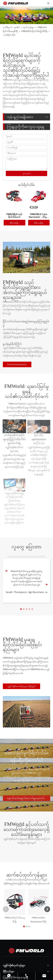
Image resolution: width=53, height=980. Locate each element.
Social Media (11, 971)
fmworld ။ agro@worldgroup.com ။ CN (24, 967)
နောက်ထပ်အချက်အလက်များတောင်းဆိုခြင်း (26, 799)
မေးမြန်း (14, 223)
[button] (21, 609)
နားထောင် (27, 173)
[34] (26, 257)
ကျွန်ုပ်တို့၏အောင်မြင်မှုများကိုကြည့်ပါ (21, 686)
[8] (26, 712)
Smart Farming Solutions (17, 364)
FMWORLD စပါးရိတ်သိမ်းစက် (14, 216)
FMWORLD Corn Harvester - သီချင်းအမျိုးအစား (39, 216)
